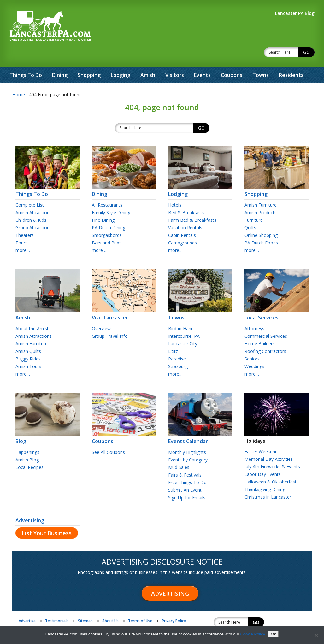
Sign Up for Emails (187, 481)
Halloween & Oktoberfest (271, 465)
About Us (110, 604)
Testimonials (57, 604)
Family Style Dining (111, 196)
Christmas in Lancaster (268, 480)
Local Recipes (29, 451)
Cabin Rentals (182, 219)
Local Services (277, 298)
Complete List (30, 188)
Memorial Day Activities (269, 443)
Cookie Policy (253, 634)
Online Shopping (261, 219)
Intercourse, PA (184, 320)
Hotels (175, 188)
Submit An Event (185, 474)
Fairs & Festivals (185, 458)
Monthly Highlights (187, 436)
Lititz (173, 335)
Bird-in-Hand (181, 312)
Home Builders (260, 327)
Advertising (30, 504)
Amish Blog (27, 443)
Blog (47, 422)
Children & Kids (31, 204)
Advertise (27, 604)
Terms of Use (140, 604)
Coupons (232, 59)
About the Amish (32, 312)
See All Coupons (108, 436)
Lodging (121, 59)
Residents (291, 59)
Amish (148, 59)
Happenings (27, 436)
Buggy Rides (28, 342)
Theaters (25, 219)
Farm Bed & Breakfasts (192, 204)
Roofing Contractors (265, 335)
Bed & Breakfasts (186, 196)
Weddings (254, 350)
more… (23, 234)
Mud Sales (179, 451)
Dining (60, 59)
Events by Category (188, 443)
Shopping (89, 59)
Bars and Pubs (107, 226)
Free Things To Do (187, 466)
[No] (316, 635)
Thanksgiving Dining (265, 473)
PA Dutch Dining (109, 211)
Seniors (252, 342)
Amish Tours (28, 350)
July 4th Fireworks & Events (272, 450)
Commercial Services (266, 320)
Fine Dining (103, 204)
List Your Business (47, 517)
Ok (273, 634)
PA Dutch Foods (261, 226)
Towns (261, 59)
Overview (101, 312)
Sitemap (85, 604)
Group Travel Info (110, 320)
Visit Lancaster (124, 298)
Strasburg (178, 350)
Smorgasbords (107, 219)
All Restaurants (107, 188)
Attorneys (254, 312)
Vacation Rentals (185, 211)
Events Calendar (200, 422)
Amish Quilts (28, 335)
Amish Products (261, 196)
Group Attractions (34, 211)
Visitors (175, 59)
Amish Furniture (261, 188)
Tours (21, 226)
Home (19, 78)
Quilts (250, 211)
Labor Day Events (263, 458)
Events (202, 59)
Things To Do (26, 59)
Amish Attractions (34, 196)
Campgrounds (183, 226)
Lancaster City (183, 327)
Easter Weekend (261, 435)
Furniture (254, 204)
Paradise (177, 342)
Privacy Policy (174, 604)
